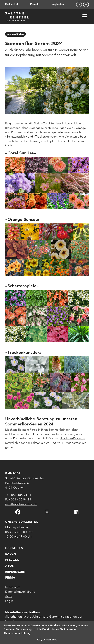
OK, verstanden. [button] (47, 640)
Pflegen (12, 560)
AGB (8, 597)
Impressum (13, 587)
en (86, 4)
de (79, 4)
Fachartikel (12, 4)
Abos (9, 566)
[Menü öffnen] (85, 16)
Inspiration (58, 4)
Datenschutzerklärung (20, 592)
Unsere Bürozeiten (22, 522)
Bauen (11, 554)
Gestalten (14, 548)
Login (9, 601)
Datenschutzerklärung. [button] (18, 633)
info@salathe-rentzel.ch (21, 504)
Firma (10, 577)
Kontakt (35, 4)
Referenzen (15, 572)
